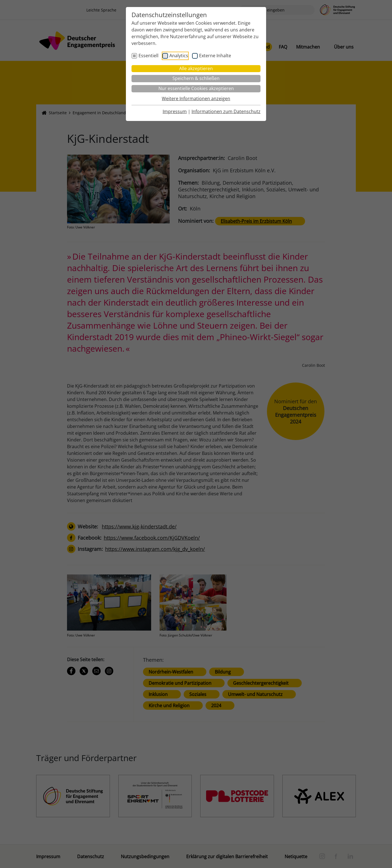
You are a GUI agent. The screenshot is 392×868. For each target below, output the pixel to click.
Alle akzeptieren (196, 68)
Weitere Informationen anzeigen (196, 99)
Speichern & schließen (196, 78)
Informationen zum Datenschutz (226, 111)
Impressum (175, 111)
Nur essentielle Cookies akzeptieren (196, 88)
